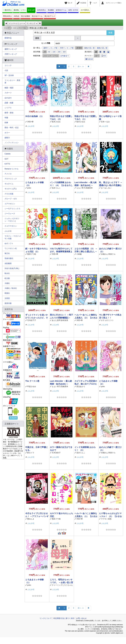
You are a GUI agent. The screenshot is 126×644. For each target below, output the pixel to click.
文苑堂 (7, 298)
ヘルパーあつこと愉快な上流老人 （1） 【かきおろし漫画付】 (86, 516)
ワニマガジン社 (11, 248)
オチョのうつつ (107, 320)
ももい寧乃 (81, 188)
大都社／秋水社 (11, 288)
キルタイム (9, 184)
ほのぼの (8, 98)
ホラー (7, 133)
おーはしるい (106, 188)
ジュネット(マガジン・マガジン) (12, 220)
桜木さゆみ (56, 122)
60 (49, 52)
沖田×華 (30, 122)
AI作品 (16, 16)
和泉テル (112, 254)
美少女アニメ (50, 16)
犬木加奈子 (56, 453)
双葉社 (7, 293)
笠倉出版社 (9, 258)
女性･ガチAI (73, 10)
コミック (31, 10)
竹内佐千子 (32, 320)
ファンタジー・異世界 (12, 82)
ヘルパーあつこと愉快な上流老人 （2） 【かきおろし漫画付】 (86, 318)
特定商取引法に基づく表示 (64, 618)
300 (64, 52)
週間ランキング (11, 49)
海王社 (7, 253)
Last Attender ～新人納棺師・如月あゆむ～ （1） (61, 384)
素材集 (16, 10)
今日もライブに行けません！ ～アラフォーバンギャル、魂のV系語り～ (37, 516)
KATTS (7, 164)
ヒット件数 (46, 43)
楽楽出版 (8, 303)
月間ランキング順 (67, 48)
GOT (6, 159)
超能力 (7, 138)
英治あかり (81, 387)
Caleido (8, 154)
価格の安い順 (89, 48)
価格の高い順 (102, 48)
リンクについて (46, 618)
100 (54, 52)
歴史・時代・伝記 (12, 128)
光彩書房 (8, 263)
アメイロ (8, 174)
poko (29, 188)
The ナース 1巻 (32, 381)
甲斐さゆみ (32, 387)
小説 (6, 70)
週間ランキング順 (50, 48)
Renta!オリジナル (11, 169)
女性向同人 (42, 10)
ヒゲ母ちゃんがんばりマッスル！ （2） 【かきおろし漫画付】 (110, 516)
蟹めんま (31, 519)
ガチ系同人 (85, 10)
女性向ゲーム (61, 10)
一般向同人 (7, 10)
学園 (6, 118)
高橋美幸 (89, 188)
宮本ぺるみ (105, 122)
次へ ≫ (81, 66)
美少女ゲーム (37, 16)
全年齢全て (65, 56)
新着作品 (8, 38)
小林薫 (79, 254)
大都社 (7, 283)
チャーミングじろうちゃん (62, 585)
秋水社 (7, 273)
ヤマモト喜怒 (106, 519)
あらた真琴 (56, 320)
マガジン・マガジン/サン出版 (13, 237)
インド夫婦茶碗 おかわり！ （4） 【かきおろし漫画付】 (61, 185)
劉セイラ (31, 453)
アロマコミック (11, 179)
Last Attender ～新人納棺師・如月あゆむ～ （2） (85, 185)
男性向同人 (7, 16)
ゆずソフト (9, 243)
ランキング (32, 23)
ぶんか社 (31, 126)
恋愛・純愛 (9, 103)
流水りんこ (56, 188)
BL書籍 (51, 10)
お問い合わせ (81, 618)
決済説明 (13, 418)
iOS (104, 56)
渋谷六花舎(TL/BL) (12, 268)
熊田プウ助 (32, 254)
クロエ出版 (9, 194)
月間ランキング (11, 54)
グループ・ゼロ (11, 199)
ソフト (23, 10)
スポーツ (8, 93)
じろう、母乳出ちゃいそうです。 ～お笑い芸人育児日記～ (61, 582)
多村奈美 (65, 320)
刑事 (6, 123)
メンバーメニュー (17, 23)
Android (89, 59)
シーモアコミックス (12, 209)
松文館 (7, 278)
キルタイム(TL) (11, 189)
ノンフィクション (12, 143)
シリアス (8, 108)
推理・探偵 (9, 113)
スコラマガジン (11, 226)
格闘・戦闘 (9, 88)
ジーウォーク (10, 214)
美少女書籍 (25, 16)
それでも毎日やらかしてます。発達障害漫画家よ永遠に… (61, 252)
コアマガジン (10, 204)
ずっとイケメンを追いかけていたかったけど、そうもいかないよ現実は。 (37, 318)
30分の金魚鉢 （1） (34, 116)
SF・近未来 (9, 75)
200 (59, 52)
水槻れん (104, 254)
